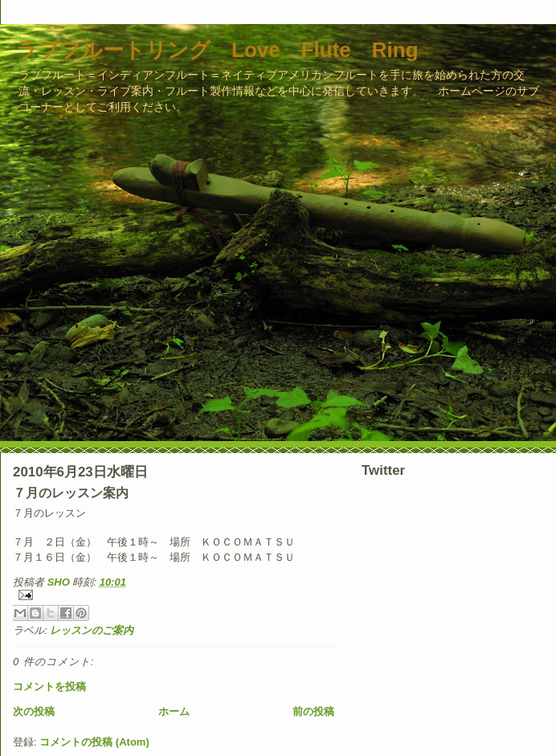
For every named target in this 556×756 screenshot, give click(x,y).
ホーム (174, 711)
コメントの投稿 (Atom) (94, 742)
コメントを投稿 (49, 687)
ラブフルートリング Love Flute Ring (217, 50)
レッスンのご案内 (92, 630)
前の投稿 (313, 711)
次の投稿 (34, 711)
